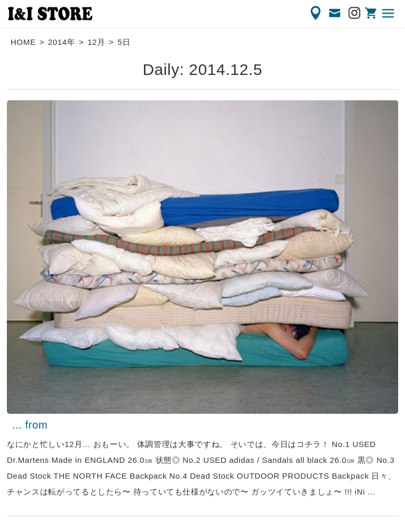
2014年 (62, 42)
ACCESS (316, 13)
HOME (23, 42)
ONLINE (372, 13)
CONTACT (335, 13)
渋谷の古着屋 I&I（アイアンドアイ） (50, 14)
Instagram (355, 13)
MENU (389, 13)
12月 (97, 42)
